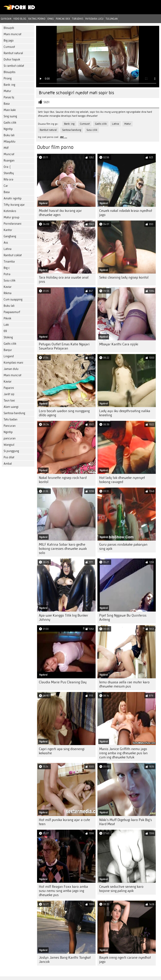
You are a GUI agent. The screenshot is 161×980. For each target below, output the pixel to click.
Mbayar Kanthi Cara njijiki (119, 344)
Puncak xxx (63, 19)
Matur (7, 91)
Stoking (8, 337)
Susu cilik (9, 281)
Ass (6, 243)
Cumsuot (9, 47)
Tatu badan (10, 419)
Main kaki (10, 110)
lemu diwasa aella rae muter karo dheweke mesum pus (124, 684)
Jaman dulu (11, 369)
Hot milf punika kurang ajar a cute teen (64, 822)
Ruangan (9, 161)
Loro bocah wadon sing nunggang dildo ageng (64, 413)
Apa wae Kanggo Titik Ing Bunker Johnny (64, 617)
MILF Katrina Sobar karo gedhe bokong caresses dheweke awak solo (63, 549)
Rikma (7, 293)
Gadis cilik (10, 123)
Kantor (8, 230)
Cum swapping (13, 299)
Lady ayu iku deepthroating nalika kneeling (125, 413)
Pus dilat (9, 457)
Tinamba (9, 262)
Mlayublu (9, 142)
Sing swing (10, 116)
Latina (7, 249)
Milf (6, 148)
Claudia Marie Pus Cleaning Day (63, 682)
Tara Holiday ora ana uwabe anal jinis (64, 280)
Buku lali (9, 135)
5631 (46, 102)
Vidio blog (20, 19)
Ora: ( (7, 167)
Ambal (8, 464)
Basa (7, 104)
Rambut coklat (13, 255)
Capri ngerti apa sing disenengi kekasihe (62, 751)
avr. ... (64, 137)
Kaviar (8, 287)
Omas (51, 19)
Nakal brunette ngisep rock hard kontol (63, 480)
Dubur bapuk (12, 59)
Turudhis (78, 19)
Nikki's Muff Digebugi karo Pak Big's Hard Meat (125, 822)
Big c (7, 268)
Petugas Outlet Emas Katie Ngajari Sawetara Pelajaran (64, 346)
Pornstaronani (12, 224)
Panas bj (9, 97)
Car (6, 186)
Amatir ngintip (13, 198)
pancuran (10, 438)
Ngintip (8, 129)
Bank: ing (9, 85)
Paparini (9, 388)
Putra (7, 274)
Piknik (7, 318)
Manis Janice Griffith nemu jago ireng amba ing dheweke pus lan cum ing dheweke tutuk (123, 753)
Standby (9, 173)
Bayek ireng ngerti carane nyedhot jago (125, 960)
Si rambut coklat (14, 66)
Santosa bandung (14, 413)
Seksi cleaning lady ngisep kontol (124, 277)
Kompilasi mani (13, 363)
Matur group (11, 217)
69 (5, 331)
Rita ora (8, 179)
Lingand (9, 356)
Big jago (9, 41)
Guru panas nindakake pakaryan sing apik (123, 547)
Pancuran (10, 426)
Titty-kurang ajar (14, 205)
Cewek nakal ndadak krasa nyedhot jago (126, 213)
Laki (6, 325)
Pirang (8, 78)
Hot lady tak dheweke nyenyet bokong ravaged (122, 480)
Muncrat (9, 154)
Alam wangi (11, 407)
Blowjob (9, 28)
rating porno (37, 19)
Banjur (8, 350)
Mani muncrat (12, 34)
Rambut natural (13, 53)
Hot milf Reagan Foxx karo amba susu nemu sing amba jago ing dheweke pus (63, 891)
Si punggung (11, 451)
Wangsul (9, 445)
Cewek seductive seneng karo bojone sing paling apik (121, 889)
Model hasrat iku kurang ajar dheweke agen (60, 213)
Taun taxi (9, 400)
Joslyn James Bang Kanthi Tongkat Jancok (65, 960)
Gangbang (10, 236)
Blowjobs (9, 72)
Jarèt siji (9, 394)
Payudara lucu (94, 19)
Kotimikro (10, 211)
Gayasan (6, 19)
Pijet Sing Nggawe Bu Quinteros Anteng (123, 617)
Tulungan (112, 19)
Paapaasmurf (12, 312)
